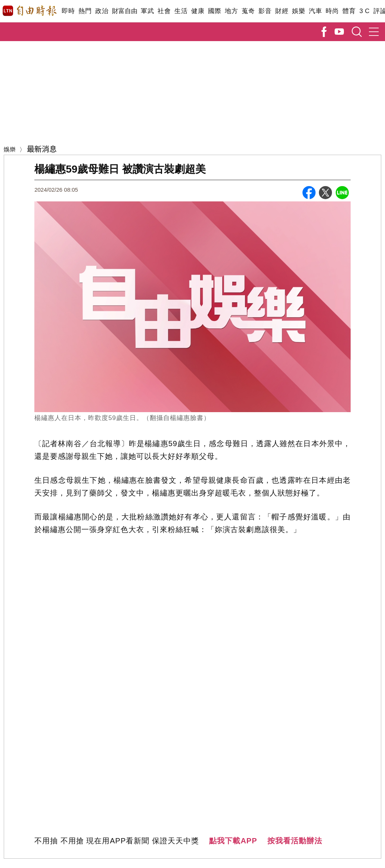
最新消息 (42, 149)
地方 (231, 11)
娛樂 (299, 11)
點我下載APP (233, 841)
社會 (164, 11)
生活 (181, 11)
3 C (364, 11)
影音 (265, 11)
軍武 (147, 11)
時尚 (332, 11)
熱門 (85, 11)
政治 (102, 11)
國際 (215, 11)
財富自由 (125, 11)
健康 (198, 11)
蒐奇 (248, 11)
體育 (349, 11)
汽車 (315, 11)
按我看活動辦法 (295, 841)
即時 (68, 11)
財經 (282, 11)
